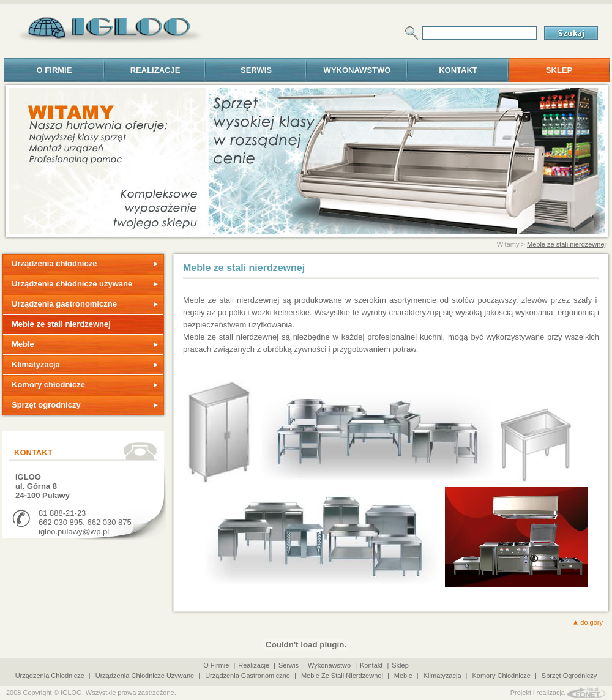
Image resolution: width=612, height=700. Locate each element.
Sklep (559, 70)
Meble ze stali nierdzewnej (566, 244)
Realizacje (155, 70)
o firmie (54, 70)
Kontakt (458, 70)
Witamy (508, 244)
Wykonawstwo (357, 70)
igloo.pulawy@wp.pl (74, 531)
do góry (591, 622)
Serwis (256, 70)
